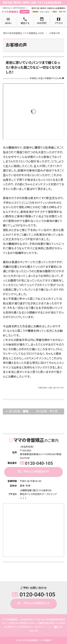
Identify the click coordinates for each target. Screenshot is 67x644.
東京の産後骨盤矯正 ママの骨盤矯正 (37, 640)
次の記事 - (50, 412)
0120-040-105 (36, 463)
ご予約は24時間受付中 (33, 472)
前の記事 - (19, 412)
